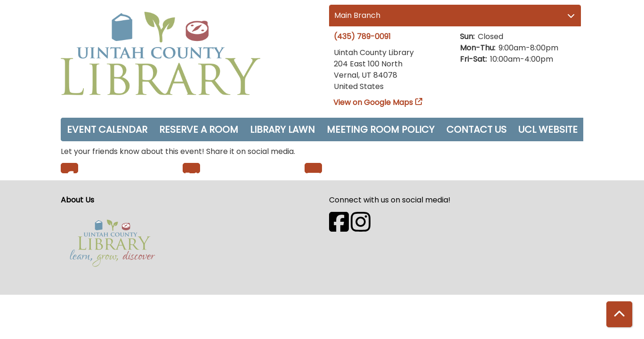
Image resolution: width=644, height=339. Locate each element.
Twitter (191, 168)
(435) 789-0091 (362, 36)
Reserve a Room (199, 129)
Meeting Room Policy (381, 129)
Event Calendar (107, 129)
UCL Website (548, 129)
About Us (77, 200)
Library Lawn (282, 129)
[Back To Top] (619, 314)
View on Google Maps (373, 102)
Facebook (69, 168)
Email (313, 168)
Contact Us (476, 129)
